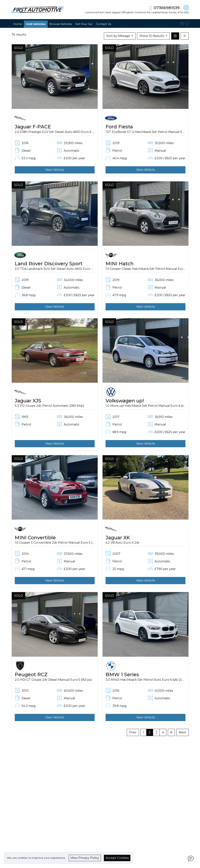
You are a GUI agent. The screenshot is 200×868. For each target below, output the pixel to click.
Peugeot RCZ (31, 674)
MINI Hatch (120, 263)
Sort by (119, 36)
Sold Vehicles (36, 24)
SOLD (19, 48)
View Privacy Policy (85, 858)
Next (182, 732)
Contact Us (104, 24)
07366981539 (167, 8)
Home (18, 24)
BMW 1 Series (122, 674)
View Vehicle (55, 170)
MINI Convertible (35, 537)
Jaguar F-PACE (33, 127)
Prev (133, 732)
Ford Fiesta (119, 127)
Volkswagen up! (125, 401)
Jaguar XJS (28, 401)
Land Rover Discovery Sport (49, 263)
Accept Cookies (117, 858)
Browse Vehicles (61, 24)
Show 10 (152, 36)
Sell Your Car (84, 24)
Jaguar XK (118, 537)
